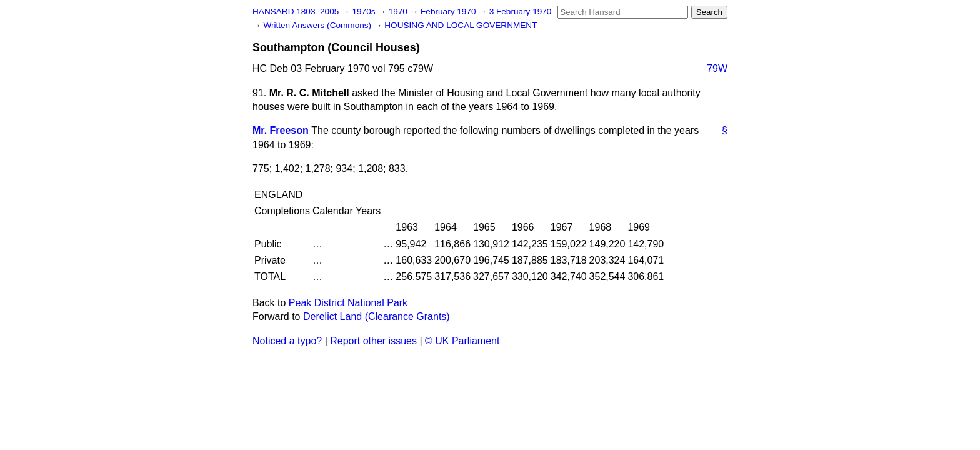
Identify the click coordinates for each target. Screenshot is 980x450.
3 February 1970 (521, 12)
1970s (365, 12)
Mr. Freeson (281, 130)
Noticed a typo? (287, 341)
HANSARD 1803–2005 (296, 12)
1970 (399, 12)
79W (717, 68)
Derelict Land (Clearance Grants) (377, 317)
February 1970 (449, 12)
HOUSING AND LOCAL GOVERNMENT (461, 25)
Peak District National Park (348, 303)
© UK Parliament (462, 341)
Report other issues (373, 341)
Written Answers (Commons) (318, 25)
